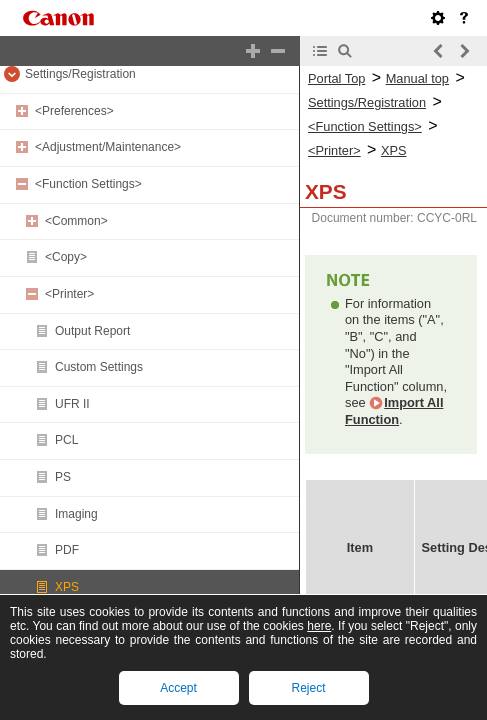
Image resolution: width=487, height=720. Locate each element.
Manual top (417, 78)
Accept (178, 688)
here (319, 626)
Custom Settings (99, 367)
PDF (67, 550)
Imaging (76, 514)
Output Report (92, 331)
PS (63, 477)
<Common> (76, 221)
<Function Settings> (88, 184)
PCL (66, 440)
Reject (308, 688)
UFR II (72, 404)
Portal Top (336, 78)
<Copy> (66, 257)
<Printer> (69, 294)
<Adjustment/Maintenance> (108, 147)
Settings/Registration (80, 74)
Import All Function (394, 411)
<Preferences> (74, 111)
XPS (67, 587)
